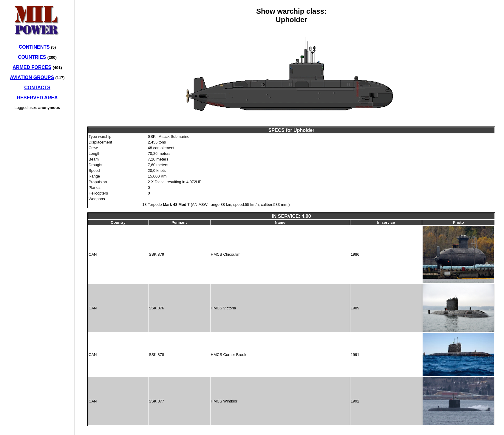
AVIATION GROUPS (32, 77)
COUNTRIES (32, 57)
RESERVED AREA (37, 98)
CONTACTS (37, 88)
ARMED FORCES (32, 67)
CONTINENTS (34, 47)
